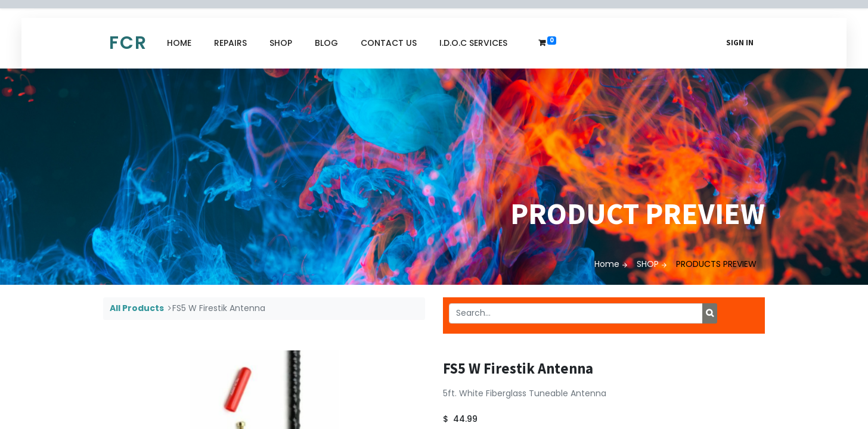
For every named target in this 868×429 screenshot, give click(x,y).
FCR (128, 43)
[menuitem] (179, 43)
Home (607, 264)
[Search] (710, 313)
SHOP (648, 264)
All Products (137, 308)
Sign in (740, 43)
